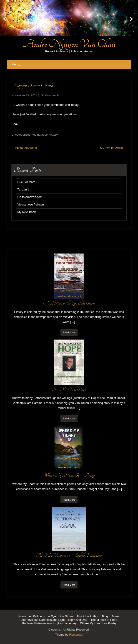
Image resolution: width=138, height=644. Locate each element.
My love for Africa (113, 148)
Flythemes (76, 635)
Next (134, 19)
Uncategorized (21, 135)
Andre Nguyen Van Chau (69, 44)
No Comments (50, 95)
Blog (105, 616)
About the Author (24, 148)
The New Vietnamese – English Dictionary (49, 623)
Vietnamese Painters (31, 204)
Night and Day (78, 620)
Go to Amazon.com (30, 197)
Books (115, 616)
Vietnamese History (45, 135)
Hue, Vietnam (26, 182)
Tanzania (23, 189)
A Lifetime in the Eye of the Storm (51, 616)
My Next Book (26, 212)
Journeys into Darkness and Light (43, 620)
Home (22, 616)
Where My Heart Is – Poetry (98, 623)
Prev (4, 19)
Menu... (16, 65)
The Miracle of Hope (104, 620)
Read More (69, 332)
